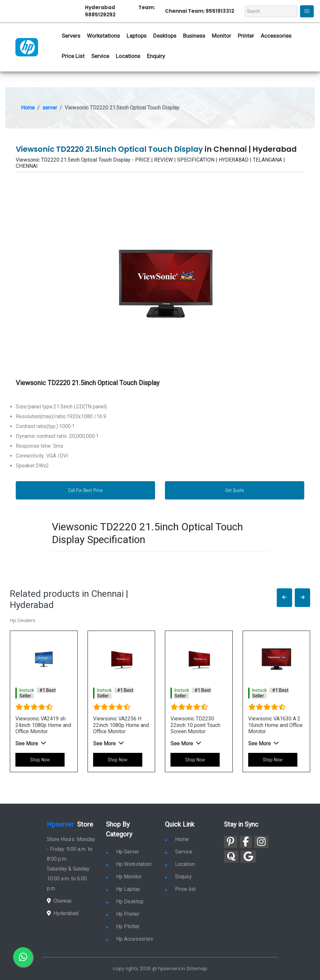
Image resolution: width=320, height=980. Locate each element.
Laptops (137, 36)
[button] (284, 598)
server (50, 108)
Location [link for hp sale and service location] (180, 864)
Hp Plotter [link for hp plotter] (123, 926)
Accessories (276, 36)
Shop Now (40, 760)
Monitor (221, 36)
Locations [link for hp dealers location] (128, 56)
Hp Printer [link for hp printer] (123, 914)
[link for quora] (231, 857)
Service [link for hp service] (100, 56)
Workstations (103, 36)
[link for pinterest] (231, 842)
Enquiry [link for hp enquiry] (156, 56)
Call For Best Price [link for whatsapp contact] (86, 490)
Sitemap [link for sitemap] (198, 969)
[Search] (271, 11)
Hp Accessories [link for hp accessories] (130, 939)
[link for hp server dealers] (27, 47)
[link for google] (248, 857)
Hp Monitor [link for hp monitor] (124, 877)
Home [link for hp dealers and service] (177, 839)
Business (194, 36)
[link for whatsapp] (23, 957)
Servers (71, 36)
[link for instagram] (261, 842)
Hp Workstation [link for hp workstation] (129, 864)
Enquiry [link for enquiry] (178, 877)
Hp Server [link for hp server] (122, 852)
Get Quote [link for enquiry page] (235, 490)
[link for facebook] (246, 842)
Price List (73, 56)
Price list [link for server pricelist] (180, 889)
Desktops (165, 36)
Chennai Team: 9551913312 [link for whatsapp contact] (200, 11)
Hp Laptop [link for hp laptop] (123, 889)
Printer (246, 36)
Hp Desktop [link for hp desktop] (125, 902)
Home (28, 108)
